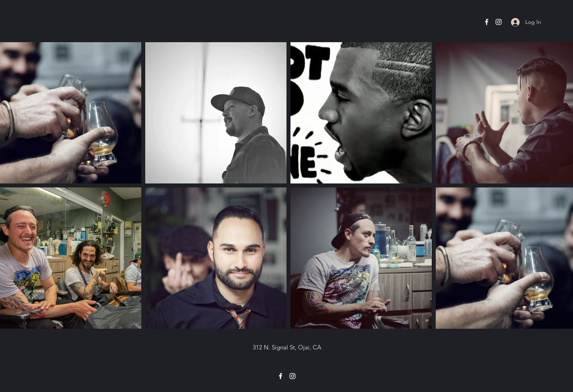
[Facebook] (487, 22)
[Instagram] (499, 22)
